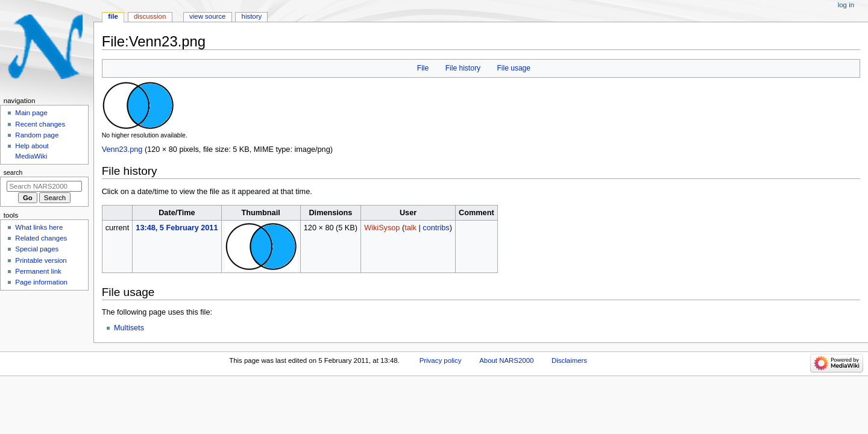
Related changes (41, 238)
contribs (436, 228)
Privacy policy (441, 360)
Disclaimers (569, 360)
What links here (39, 227)
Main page (31, 113)
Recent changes (40, 124)
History (252, 16)
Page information (41, 282)
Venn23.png (122, 149)
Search (13, 172)
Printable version (41, 260)
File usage (514, 68)
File (423, 68)
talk (410, 228)
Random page (37, 135)
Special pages (37, 249)
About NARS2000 (506, 360)
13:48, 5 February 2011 (177, 228)
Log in (846, 5)
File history (463, 68)
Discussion (150, 16)
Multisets (129, 328)
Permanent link (38, 271)
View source (207, 16)
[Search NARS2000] (44, 186)
